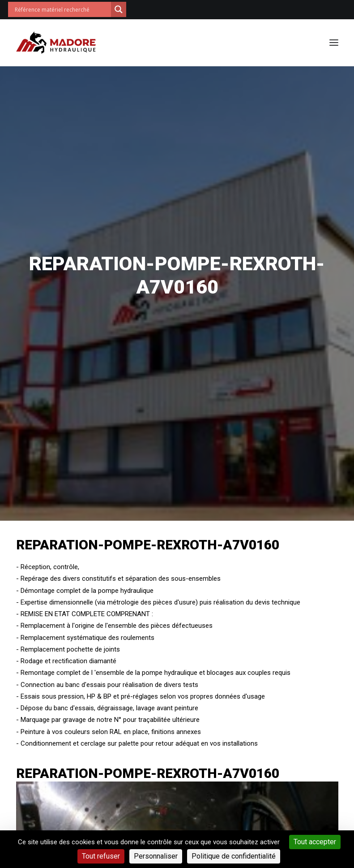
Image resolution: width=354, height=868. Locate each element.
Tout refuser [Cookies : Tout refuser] (101, 856)
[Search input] (62, 9)
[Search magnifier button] (119, 9)
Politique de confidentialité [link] (234, 856)
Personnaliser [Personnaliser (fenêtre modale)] (156, 856)
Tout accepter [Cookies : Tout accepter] (315, 842)
